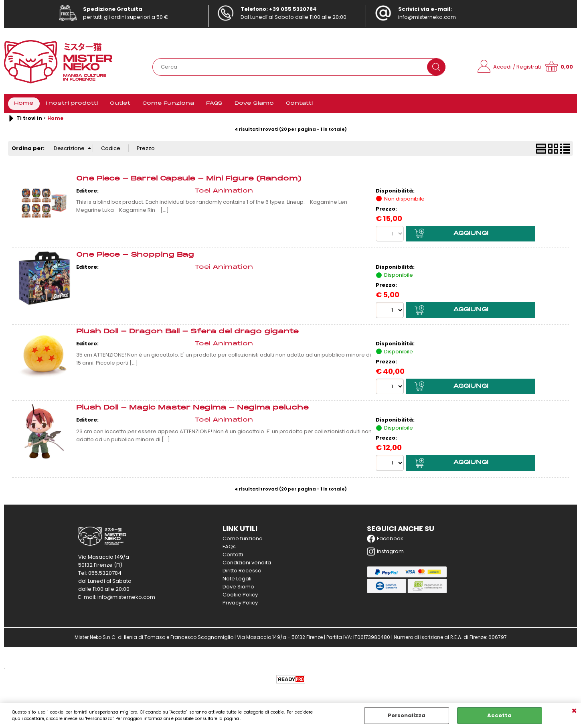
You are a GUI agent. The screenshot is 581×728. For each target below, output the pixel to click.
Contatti (299, 104)
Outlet (120, 104)
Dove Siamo (254, 104)
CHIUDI (574, 711)
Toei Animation (224, 192)
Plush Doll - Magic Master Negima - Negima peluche (192, 409)
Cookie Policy (240, 595)
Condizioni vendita (247, 563)
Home (24, 104)
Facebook (385, 539)
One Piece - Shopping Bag (135, 256)
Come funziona (243, 539)
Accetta (499, 715)
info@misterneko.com (427, 17)
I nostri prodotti (72, 104)
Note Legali (237, 579)
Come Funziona (168, 104)
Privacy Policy (240, 603)
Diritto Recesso (242, 571)
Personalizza (407, 715)
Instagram (385, 552)
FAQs (229, 547)
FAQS (214, 104)
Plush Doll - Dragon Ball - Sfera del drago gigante (187, 332)
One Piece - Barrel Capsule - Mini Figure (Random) (189, 179)
